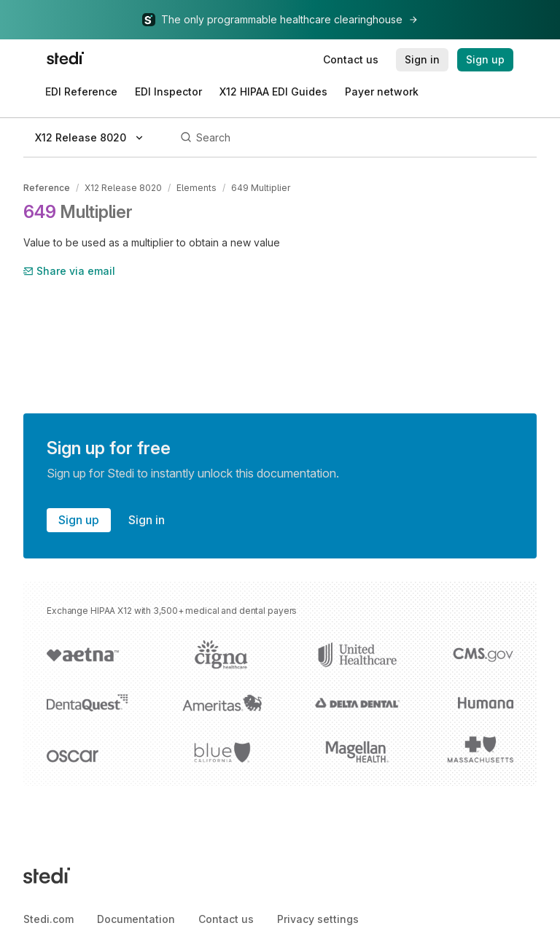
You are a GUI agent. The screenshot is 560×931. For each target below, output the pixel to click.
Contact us (226, 919)
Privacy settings (318, 919)
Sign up (79, 520)
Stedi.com (48, 919)
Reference (47, 188)
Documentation (136, 919)
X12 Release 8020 (123, 188)
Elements (197, 188)
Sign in (147, 520)
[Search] (356, 138)
